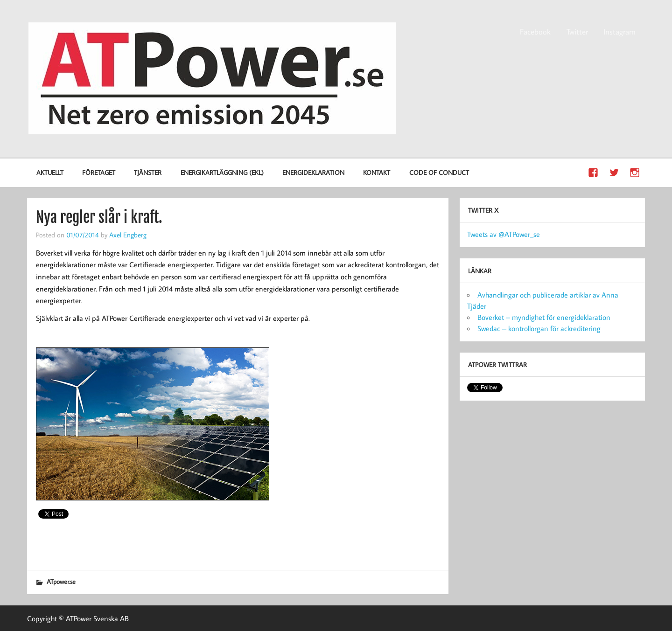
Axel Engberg (128, 235)
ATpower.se (61, 581)
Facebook (535, 32)
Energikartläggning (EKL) (222, 172)
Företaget (99, 172)
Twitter (577, 32)
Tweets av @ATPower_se (504, 234)
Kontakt (377, 172)
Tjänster (148, 172)
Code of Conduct (439, 172)
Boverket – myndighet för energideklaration (544, 317)
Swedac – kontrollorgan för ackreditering (539, 328)
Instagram (619, 32)
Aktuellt (50, 172)
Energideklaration (313, 172)
